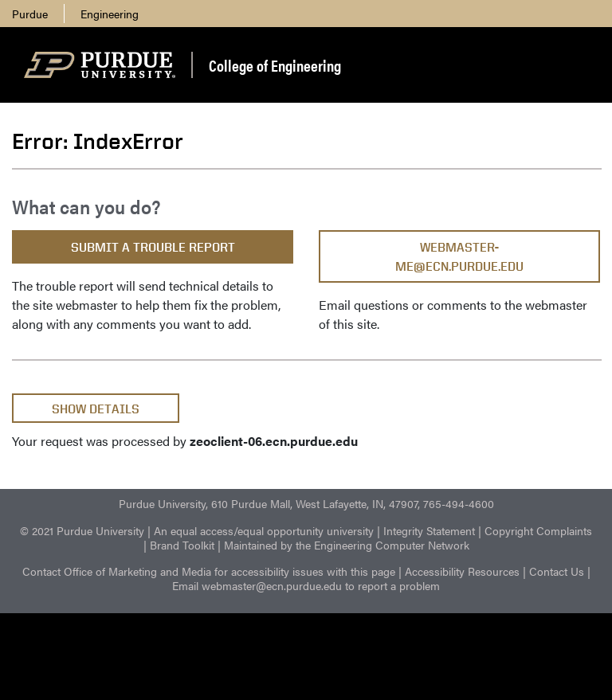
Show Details (96, 409)
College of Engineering (275, 65)
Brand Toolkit (182, 545)
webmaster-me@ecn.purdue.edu (459, 257)
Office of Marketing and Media (137, 571)
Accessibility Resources (462, 571)
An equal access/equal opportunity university (264, 530)
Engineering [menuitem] (110, 14)
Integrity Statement (429, 530)
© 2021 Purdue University (82, 530)
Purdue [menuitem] (30, 14)
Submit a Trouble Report (153, 247)
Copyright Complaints (538, 530)
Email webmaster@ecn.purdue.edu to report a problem (306, 585)
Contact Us (557, 571)
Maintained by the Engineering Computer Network (347, 545)
